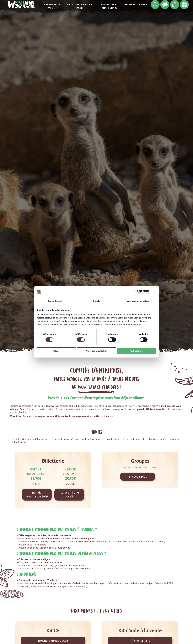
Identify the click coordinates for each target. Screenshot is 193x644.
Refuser (56, 351)
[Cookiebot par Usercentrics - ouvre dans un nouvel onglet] (137, 292)
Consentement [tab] (55, 301)
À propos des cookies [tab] (138, 301)
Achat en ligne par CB (69, 494)
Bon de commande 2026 (37, 494)
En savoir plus (138, 477)
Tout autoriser (137, 351)
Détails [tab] (97, 301)
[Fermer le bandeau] (155, 292)
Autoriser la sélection (96, 351)
